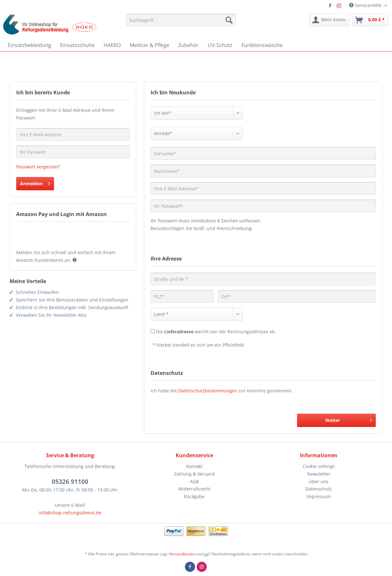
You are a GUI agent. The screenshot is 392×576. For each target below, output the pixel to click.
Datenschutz (319, 489)
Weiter (349, 419)
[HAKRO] (112, 45)
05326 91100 (70, 482)
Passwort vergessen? (38, 167)
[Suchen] (229, 20)
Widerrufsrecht (194, 489)
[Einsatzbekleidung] (29, 45)
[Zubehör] (189, 45)
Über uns (319, 481)
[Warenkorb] (370, 20)
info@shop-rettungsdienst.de (70, 513)
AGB (194, 481)
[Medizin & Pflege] (149, 45)
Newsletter (319, 474)
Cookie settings (319, 466)
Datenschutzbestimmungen (208, 391)
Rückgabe (194, 496)
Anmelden (35, 183)
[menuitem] (181, 20)
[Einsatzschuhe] (77, 45)
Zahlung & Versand (194, 474)
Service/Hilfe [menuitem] (366, 5)
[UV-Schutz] (220, 45)
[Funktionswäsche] (262, 45)
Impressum (319, 496)
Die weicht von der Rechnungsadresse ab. (216, 332)
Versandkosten (182, 554)
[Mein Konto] (329, 20)
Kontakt (194, 466)
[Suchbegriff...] (181, 20)
